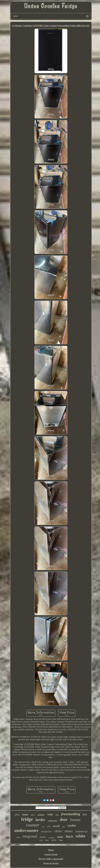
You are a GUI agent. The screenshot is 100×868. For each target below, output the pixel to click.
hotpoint (46, 832)
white (81, 836)
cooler (72, 825)
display (43, 837)
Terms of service (51, 863)
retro (43, 827)
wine (50, 814)
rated (41, 840)
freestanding (71, 814)
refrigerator (53, 821)
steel (49, 826)
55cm (18, 837)
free (57, 815)
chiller (58, 831)
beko (33, 815)
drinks (69, 831)
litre (85, 814)
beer (61, 840)
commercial (81, 831)
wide (63, 827)
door (64, 820)
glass (17, 815)
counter (33, 825)
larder (40, 820)
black (69, 837)
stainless (41, 815)
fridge (27, 819)
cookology (52, 838)
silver (47, 840)
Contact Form (51, 854)
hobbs (60, 837)
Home (51, 850)
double (54, 840)
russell (56, 826)
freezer (75, 820)
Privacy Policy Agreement (51, 859)
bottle (25, 815)
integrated (30, 836)
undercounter (26, 830)
